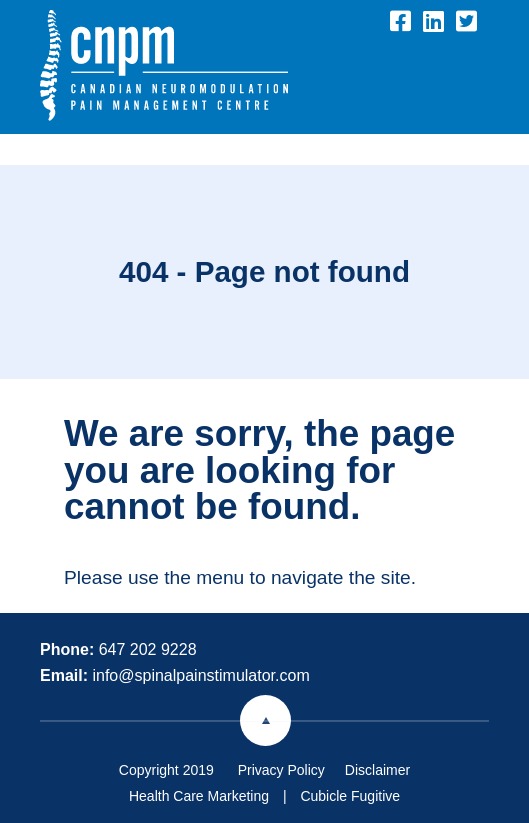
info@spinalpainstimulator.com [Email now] (200, 675)
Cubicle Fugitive (350, 796)
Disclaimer (377, 770)
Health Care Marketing (199, 796)
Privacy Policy (281, 770)
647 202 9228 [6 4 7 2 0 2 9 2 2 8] (148, 649)
